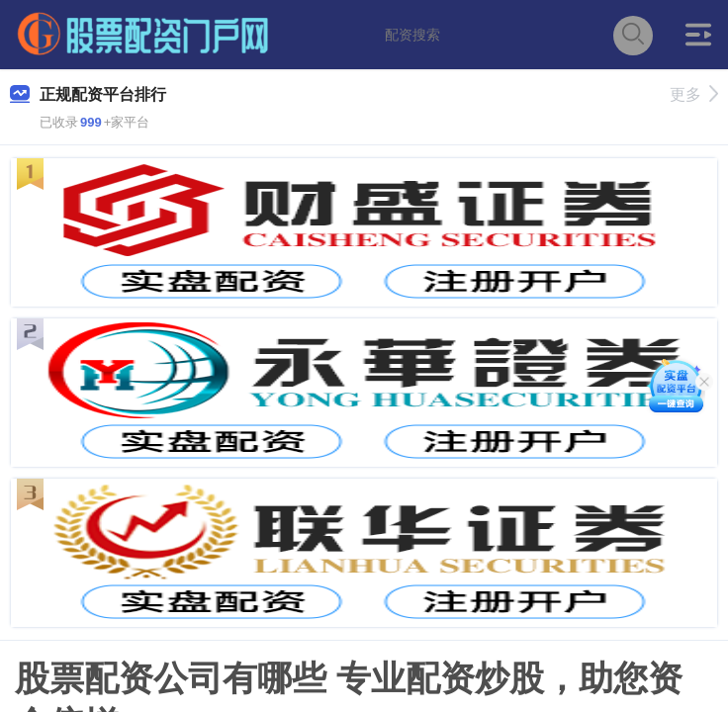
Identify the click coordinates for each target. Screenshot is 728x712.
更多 (694, 94)
